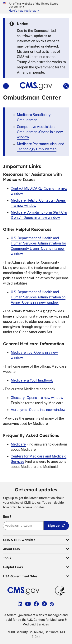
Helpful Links (36, 567)
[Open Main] (6, 86)
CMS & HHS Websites (36, 540)
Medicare (18, 444)
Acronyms (38, 410)
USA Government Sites (36, 576)
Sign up (54, 526)
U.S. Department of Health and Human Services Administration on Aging (38, 297)
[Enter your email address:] (23, 526)
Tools (36, 558)
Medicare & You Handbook (32, 380)
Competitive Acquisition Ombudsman (40, 132)
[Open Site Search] (66, 86)
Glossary (37, 398)
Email (7, 517)
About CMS (36, 549)
